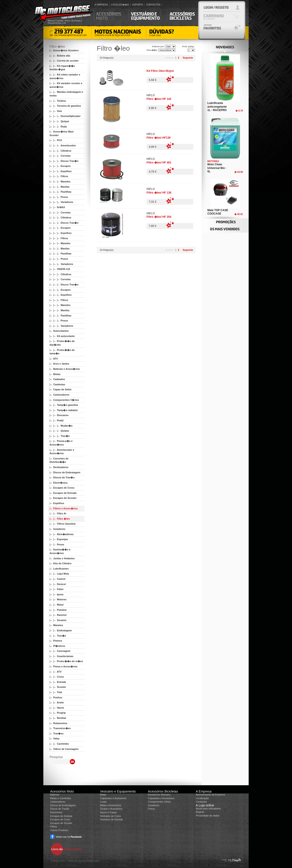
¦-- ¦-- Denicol (58, 584)
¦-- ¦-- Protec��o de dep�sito (62, 343)
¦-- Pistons (56, 641)
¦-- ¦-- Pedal (56, 420)
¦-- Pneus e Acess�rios (64, 666)
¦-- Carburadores (59, 395)
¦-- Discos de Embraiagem (65, 472)
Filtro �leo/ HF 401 (159, 163)
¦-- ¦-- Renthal (58, 718)
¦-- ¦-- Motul (56, 605)
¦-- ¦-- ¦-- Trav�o (60, 436)
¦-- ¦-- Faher (57, 589)
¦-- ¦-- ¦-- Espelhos (61, 171)
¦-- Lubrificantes (59, 569)
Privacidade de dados (208, 816)
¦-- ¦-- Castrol (57, 579)
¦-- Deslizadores (59, 467)
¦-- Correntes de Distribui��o (59, 460)
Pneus (151, 809)
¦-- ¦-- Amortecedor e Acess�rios (62, 452)
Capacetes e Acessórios (113, 798)
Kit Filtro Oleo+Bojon (160, 71)
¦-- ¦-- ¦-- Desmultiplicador (65, 116)
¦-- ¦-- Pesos (57, 544)
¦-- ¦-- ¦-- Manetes (60, 181)
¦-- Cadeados (57, 379)
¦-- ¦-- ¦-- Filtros (59, 176)
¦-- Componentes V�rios (64, 400)
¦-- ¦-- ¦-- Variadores (61, 202)
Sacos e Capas (108, 812)
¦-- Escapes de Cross (62, 488)
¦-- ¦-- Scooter (58, 687)
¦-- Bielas (55, 374)
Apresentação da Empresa (210, 795)
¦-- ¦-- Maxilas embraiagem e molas (66, 94)
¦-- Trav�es (56, 733)
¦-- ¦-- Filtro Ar (58, 513)
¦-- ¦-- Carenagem (60, 651)
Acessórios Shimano (159, 795)
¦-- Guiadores (57, 529)
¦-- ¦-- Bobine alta (60, 56)
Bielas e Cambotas (61, 798)
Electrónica (56, 812)
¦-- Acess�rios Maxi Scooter (61, 133)
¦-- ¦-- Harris (57, 708)
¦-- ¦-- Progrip (58, 713)
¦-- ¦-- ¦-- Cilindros (60, 151)
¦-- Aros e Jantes (59, 364)
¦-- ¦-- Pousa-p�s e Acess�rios (61, 443)
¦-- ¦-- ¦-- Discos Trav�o (64, 161)
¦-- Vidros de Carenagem (64, 749)
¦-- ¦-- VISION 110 (60, 269)
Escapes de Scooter (61, 823)
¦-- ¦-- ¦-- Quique (59, 121)
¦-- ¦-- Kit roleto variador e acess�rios (65, 76)
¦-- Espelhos (57, 503)
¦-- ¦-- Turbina (58, 101)
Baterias (55, 795)
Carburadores (58, 802)
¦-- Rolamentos (58, 723)
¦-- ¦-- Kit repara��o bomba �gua (62, 68)
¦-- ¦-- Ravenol (58, 615)
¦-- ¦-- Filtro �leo (60, 519)
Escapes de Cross (60, 819)
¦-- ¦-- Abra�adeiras (61, 534)
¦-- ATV (54, 359)
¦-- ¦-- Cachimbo (59, 744)
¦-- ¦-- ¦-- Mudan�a (61, 426)
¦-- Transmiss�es (60, 728)
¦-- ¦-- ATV (56, 672)
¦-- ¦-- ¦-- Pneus (59, 197)
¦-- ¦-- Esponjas (59, 539)
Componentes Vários (159, 802)
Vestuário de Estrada (111, 819)
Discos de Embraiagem (63, 805)
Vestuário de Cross (110, 816)
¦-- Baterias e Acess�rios (65, 369)
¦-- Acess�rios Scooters (64, 50)
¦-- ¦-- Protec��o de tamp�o (62, 352)
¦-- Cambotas (57, 384)
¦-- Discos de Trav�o (62, 477)
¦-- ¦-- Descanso (59, 415)
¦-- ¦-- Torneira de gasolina (65, 106)
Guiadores (154, 805)
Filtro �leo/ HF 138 (159, 193)
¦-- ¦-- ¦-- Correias (60, 156)
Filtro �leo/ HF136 (158, 138)
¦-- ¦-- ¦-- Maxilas (60, 187)
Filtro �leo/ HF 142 (159, 99)
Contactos (201, 802)
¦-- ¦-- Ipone (56, 594)
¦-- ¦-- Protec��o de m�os (66, 661)
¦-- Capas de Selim (60, 389)
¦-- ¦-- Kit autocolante (62, 336)
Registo (200, 812)
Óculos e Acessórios (111, 809)
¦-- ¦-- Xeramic (58, 620)
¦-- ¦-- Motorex (58, 599)
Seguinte (188, 58)
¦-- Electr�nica (59, 483)
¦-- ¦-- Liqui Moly (59, 574)
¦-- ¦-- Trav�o (58, 636)
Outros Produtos (59, 830)
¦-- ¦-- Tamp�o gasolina (64, 405)
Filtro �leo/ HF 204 (159, 217)
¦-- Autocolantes (59, 331)
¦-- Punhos (56, 697)
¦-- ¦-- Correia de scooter (64, 61)
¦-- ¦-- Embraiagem (61, 630)
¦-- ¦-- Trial (56, 692)
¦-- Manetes (56, 625)
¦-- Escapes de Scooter (63, 498)
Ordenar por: (158, 47)
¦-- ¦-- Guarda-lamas (61, 656)
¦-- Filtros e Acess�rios (64, 508)
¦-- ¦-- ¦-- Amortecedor (63, 145)
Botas (103, 795)
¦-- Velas (55, 738)
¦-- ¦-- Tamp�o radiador (64, 410)
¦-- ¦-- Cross (57, 677)
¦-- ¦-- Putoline (58, 610)
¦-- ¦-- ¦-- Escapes (60, 166)
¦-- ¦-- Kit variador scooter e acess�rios (66, 85)
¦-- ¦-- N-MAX (57, 207)
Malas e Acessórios (111, 805)
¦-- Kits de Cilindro (60, 563)
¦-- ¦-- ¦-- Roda (58, 127)
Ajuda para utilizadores (208, 808)
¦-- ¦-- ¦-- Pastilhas (60, 192)
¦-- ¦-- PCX (56, 140)
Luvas (103, 802)
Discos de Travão (60, 809)
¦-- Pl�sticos (57, 646)
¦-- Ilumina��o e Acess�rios (60, 551)
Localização (202, 798)
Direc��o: (152, 50)
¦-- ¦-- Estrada (58, 682)
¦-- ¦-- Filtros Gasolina (63, 524)
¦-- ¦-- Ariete (57, 702)
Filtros (53, 827)
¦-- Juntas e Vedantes (62, 558)
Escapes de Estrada (61, 816)
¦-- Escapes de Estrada (63, 493)
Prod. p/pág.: (189, 47)
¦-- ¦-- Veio (56, 111)
